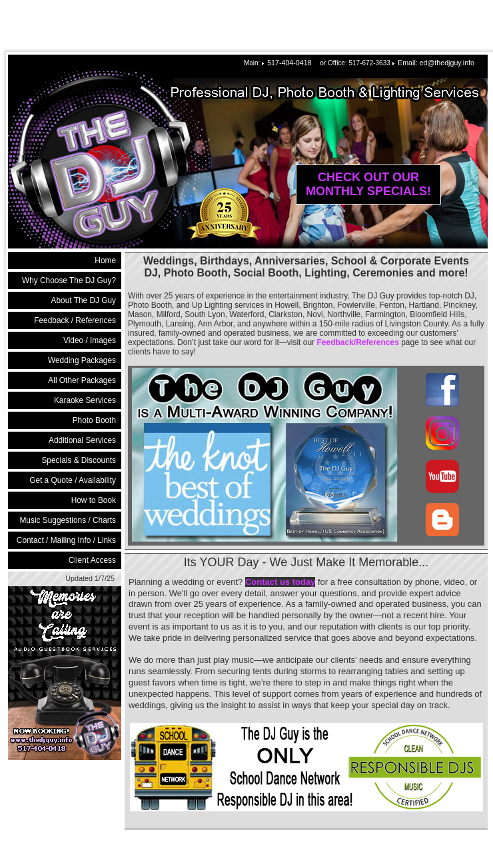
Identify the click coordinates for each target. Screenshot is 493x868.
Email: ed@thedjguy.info (436, 63)
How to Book (94, 500)
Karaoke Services (85, 400)
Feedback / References (75, 320)
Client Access (92, 560)
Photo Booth (94, 420)
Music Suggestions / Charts (68, 520)
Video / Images (90, 340)
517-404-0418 (289, 63)
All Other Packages (82, 380)
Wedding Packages (82, 360)
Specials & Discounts (79, 460)
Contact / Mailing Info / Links (66, 540)
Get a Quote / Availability (73, 480)
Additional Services (82, 440)
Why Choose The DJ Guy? (69, 280)
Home (105, 260)
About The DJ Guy (84, 300)
